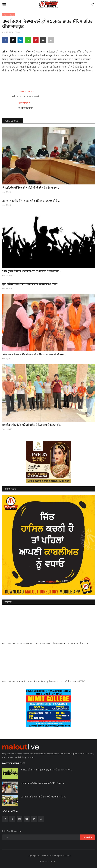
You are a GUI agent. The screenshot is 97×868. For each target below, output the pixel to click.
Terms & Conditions (47, 861)
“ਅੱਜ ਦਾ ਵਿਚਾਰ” (26, 108)
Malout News (9, 15)
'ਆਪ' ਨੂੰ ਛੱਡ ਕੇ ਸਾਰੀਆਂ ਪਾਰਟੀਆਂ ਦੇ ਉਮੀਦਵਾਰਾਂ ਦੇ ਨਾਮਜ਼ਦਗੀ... (32, 271)
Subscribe (87, 837)
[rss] (41, 819)
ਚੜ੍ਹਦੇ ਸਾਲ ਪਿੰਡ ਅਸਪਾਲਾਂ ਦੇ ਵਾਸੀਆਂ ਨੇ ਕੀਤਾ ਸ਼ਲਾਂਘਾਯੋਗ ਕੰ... (44, 797)
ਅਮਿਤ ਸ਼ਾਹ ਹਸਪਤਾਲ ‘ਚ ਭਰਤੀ (26, 97)
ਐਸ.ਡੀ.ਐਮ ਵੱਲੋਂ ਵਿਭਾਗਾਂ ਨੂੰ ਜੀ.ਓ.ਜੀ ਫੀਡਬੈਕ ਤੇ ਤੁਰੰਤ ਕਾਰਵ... (31, 188)
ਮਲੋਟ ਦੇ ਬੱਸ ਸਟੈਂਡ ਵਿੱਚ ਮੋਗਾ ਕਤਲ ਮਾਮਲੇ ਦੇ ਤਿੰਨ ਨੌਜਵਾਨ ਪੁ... (43, 783)
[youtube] (27, 819)
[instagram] (19, 819)
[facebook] (5, 819)
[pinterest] (34, 819)
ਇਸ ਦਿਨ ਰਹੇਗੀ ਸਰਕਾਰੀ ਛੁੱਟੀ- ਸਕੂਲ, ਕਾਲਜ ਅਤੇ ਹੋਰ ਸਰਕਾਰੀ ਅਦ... (47, 770)
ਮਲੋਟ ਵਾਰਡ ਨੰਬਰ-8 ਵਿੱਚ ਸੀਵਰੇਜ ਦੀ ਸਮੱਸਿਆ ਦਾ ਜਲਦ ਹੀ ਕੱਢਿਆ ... (34, 355)
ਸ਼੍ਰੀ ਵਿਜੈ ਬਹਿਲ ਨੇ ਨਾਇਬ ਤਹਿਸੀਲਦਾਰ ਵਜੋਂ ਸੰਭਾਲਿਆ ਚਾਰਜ (30, 284)
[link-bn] (49, 462)
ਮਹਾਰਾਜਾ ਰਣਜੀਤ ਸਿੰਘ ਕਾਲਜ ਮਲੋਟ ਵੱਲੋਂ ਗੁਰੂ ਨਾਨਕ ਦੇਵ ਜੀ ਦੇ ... (31, 201)
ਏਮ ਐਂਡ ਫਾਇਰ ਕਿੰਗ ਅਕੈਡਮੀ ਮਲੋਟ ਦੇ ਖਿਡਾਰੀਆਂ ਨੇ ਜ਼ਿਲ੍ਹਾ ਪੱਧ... (32, 425)
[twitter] (12, 819)
